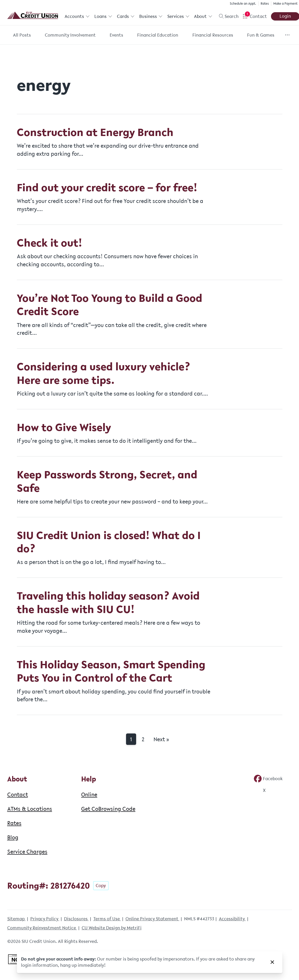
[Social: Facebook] (268, 779)
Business (151, 16)
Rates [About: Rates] (14, 823)
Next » (161, 739)
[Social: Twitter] (260, 790)
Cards (126, 16)
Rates (264, 4)
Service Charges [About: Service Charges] (27, 852)
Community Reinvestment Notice (42, 928)
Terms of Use (107, 919)
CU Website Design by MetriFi (112, 928)
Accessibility (232, 919)
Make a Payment (285, 4)
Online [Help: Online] (89, 794)
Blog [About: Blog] (13, 837)
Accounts (77, 16)
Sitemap (16, 919)
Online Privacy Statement (152, 919)
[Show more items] (287, 35)
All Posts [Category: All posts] (22, 35)
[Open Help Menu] (254, 16)
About (203, 16)
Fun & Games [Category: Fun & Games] (261, 35)
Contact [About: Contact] (18, 794)
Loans (103, 16)
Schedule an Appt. (242, 4)
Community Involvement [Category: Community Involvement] (70, 35)
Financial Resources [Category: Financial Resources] (213, 35)
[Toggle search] (226, 16)
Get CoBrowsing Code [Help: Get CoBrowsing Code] (108, 809)
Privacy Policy (45, 919)
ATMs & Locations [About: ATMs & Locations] (30, 809)
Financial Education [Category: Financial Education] (158, 35)
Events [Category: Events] (116, 35)
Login (285, 16)
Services (178, 16)
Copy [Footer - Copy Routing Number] (101, 886)
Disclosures (76, 919)
